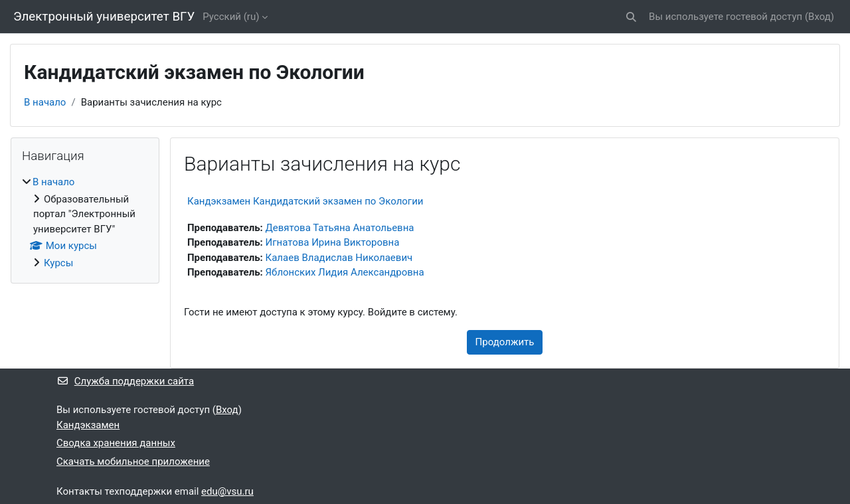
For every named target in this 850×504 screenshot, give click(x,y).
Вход (819, 17)
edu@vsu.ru (227, 491)
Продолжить (505, 342)
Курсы (58, 263)
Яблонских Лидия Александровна (345, 272)
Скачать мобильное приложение (133, 462)
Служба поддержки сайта (125, 381)
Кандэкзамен (88, 425)
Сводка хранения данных (116, 443)
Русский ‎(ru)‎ (231, 17)
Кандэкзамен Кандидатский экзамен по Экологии (305, 201)
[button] (631, 17)
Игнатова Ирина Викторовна (333, 242)
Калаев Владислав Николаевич (339, 258)
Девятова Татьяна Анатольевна (340, 228)
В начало (45, 102)
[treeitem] (85, 222)
